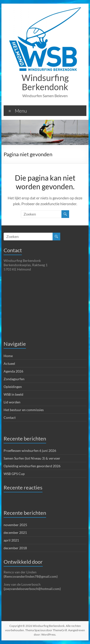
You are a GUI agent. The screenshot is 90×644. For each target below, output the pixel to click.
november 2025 (15, 525)
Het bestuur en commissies (24, 410)
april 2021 (11, 540)
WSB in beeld (13, 394)
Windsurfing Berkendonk (45, 82)
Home (8, 356)
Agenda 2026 (13, 371)
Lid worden (12, 402)
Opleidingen (13, 387)
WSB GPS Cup (14, 474)
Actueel (9, 363)
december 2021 (15, 532)
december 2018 (15, 548)
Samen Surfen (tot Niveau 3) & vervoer (32, 458)
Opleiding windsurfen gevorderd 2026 (32, 466)
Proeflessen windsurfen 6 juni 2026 (30, 451)
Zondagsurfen (14, 379)
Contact (10, 417)
